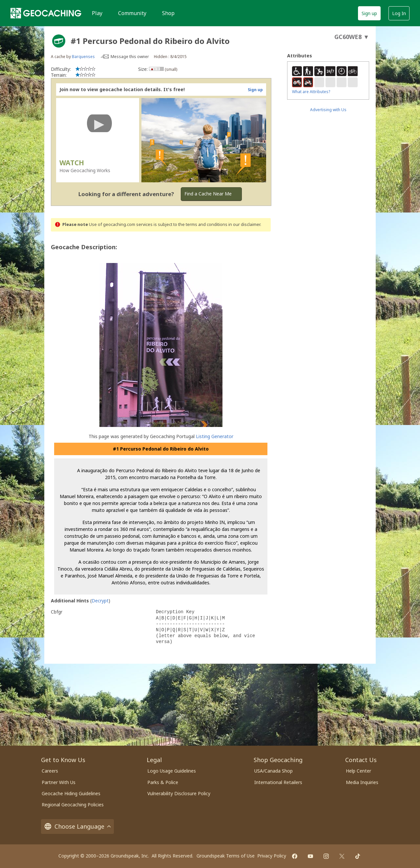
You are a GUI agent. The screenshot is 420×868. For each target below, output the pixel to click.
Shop (168, 13)
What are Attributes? (311, 92)
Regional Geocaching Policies (73, 805)
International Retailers (278, 782)
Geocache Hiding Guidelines (71, 793)
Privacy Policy (272, 856)
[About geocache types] (59, 41)
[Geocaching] (46, 13)
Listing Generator (215, 436)
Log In (399, 13)
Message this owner (130, 57)
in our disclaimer (244, 224)
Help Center (358, 771)
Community (132, 13)
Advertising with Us (328, 110)
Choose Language (77, 827)
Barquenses (83, 57)
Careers (50, 771)
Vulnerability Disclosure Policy (179, 793)
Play (97, 13)
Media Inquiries (362, 782)
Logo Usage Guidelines (172, 771)
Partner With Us (59, 782)
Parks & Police (163, 782)
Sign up (369, 13)
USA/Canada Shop (273, 771)
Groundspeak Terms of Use (226, 856)
